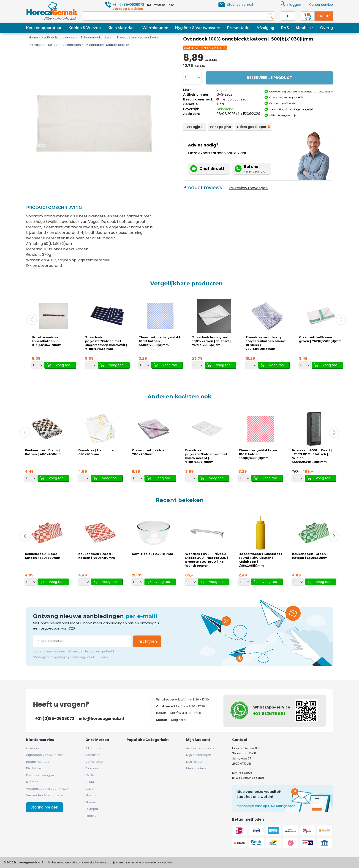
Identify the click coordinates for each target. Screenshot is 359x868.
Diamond (92, 768)
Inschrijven (147, 641)
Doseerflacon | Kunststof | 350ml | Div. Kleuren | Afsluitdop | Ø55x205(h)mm (260, 560)
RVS (285, 28)
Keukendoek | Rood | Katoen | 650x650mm (43, 556)
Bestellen (324, 16)
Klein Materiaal (122, 28)
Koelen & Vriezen (85, 28)
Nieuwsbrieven (197, 768)
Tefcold (91, 816)
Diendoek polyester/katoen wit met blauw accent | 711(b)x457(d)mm (206, 456)
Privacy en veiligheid (41, 775)
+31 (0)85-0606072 (55, 719)
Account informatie (200, 748)
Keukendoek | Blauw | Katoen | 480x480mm (43, 452)
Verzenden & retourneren (45, 795)
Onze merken (97, 740)
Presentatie (238, 28)
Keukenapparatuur (44, 28)
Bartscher (93, 755)
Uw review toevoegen (248, 188)
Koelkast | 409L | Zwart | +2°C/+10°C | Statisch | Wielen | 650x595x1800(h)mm (312, 456)
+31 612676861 (269, 714)
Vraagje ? (195, 127)
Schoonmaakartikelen (95, 37)
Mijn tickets (194, 762)
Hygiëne (37, 45)
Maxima (91, 802)
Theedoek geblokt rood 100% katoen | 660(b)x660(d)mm (258, 454)
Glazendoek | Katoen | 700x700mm (150, 452)
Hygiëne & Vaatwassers (198, 28)
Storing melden (44, 807)
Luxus (89, 789)
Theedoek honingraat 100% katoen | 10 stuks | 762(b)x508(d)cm (212, 341)
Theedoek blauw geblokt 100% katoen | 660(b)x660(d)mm (159, 341)
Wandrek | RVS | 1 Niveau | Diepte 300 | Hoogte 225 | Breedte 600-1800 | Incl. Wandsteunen (207, 560)
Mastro (91, 795)
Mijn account (198, 740)
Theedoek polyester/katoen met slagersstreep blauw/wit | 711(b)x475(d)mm (106, 343)
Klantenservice (321, 5)
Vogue (222, 90)
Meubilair (305, 28)
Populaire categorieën (148, 740)
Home (33, 37)
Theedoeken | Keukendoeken (137, 37)
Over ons (33, 748)
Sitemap (32, 782)
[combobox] (192, 78)
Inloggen (290, 4)
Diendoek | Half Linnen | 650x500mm (98, 452)
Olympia (92, 809)
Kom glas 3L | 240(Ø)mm (152, 554)
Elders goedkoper (253, 127)
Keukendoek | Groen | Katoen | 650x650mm (310, 556)
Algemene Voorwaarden (45, 755)
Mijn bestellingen (199, 755)
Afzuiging (265, 28)
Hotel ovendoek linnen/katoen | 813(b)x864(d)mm (47, 341)
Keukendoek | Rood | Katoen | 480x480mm (97, 556)
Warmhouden (155, 28)
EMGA (90, 775)
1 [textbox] (186, 78)
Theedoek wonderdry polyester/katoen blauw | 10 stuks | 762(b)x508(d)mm (266, 343)
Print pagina (221, 127)
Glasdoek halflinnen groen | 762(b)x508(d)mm (320, 339)
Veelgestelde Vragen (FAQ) (47, 789)
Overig (326, 28)
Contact (240, 740)
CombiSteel (94, 762)
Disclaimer (34, 768)
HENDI (90, 782)
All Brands (93, 748)
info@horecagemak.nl (101, 719)
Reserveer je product (269, 78)
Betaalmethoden (39, 762)
